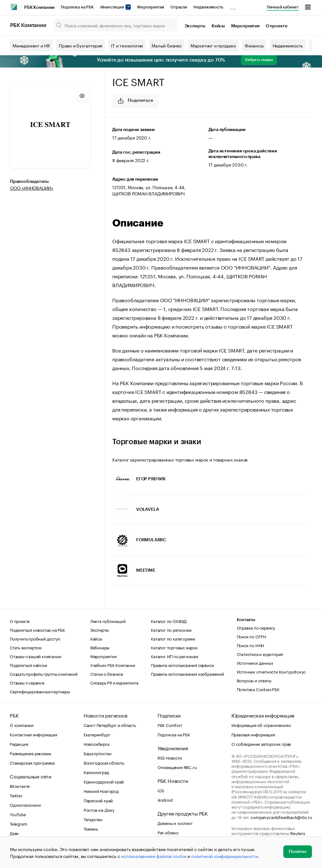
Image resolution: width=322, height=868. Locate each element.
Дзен (14, 833)
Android (165, 800)
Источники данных (255, 663)
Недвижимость (208, 7)
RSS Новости (170, 757)
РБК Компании (39, 8)
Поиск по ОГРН (251, 636)
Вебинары (100, 647)
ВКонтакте (20, 786)
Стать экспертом (26, 647)
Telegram (18, 823)
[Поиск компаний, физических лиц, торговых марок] (115, 25)
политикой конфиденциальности (224, 856)
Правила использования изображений (187, 674)
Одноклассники (25, 805)
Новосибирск (97, 744)
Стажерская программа (32, 762)
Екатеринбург (97, 734)
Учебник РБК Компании (113, 665)
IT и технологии (127, 45)
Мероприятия (151, 7)
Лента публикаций (108, 621)
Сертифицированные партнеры (40, 691)
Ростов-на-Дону (99, 810)
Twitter (16, 795)
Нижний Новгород (101, 791)
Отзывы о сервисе (27, 682)
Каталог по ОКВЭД (169, 621)
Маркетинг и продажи (213, 45)
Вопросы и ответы (254, 680)
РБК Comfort (170, 725)
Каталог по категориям (173, 638)
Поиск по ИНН (250, 645)
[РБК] (14, 7)
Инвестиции (116, 7)
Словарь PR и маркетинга (114, 682)
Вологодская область (104, 762)
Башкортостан (98, 753)
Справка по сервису (256, 627)
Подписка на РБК (77, 7)
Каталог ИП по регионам (175, 656)
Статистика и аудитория (260, 654)
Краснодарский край (104, 781)
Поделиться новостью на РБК (37, 630)
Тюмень (91, 828)
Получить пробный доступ (35, 638)
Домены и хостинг (175, 823)
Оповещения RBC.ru (177, 767)
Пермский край (98, 800)
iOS (161, 790)
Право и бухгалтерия (80, 45)
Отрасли (179, 7)
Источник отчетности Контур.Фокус (271, 671)
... (233, 6)
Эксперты (195, 26)
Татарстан (93, 819)
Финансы (254, 45)
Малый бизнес (167, 45)
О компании (22, 725)
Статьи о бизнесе (107, 674)
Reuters (298, 833)
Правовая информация (253, 734)
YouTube (18, 814)
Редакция (19, 744)
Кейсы (218, 26)
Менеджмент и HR (31, 45)
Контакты (246, 620)
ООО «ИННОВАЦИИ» (32, 188)
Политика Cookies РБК (258, 689)
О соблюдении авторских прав (261, 744)
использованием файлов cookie (154, 856)
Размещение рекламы (30, 753)
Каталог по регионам (171, 630)
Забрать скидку (259, 60)
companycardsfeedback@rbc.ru (281, 817)
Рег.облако (168, 832)
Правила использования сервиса (182, 665)
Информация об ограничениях (261, 725)
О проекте (277, 26)
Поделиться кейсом (28, 665)
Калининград (96, 772)
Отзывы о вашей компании (35, 656)
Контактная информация (33, 734)
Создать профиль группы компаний (44, 674)
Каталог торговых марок (174, 647)
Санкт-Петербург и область (110, 725)
